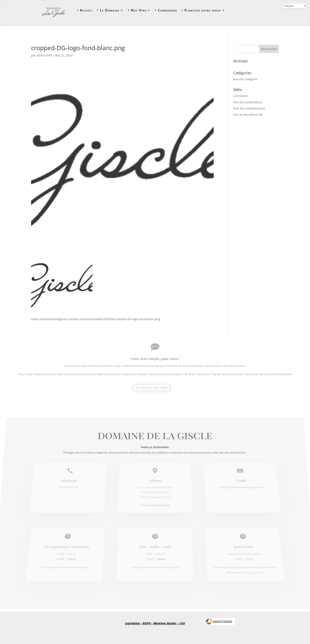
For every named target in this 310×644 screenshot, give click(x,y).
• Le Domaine (108, 10)
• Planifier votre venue (201, 10)
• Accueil (85, 10)
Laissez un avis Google (153, 385)
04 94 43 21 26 (70, 491)
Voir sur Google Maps (155, 504)
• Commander (166, 10)
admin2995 (44, 55)
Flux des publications (248, 102)
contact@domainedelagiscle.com (240, 491)
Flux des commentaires (249, 108)
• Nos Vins (137, 10)
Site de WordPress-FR (248, 115)
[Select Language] (294, 6)
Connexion (241, 96)
